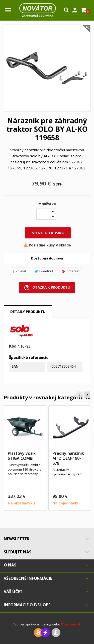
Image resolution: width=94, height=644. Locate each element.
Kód (13, 346)
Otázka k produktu (47, 288)
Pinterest (71, 271)
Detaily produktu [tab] (28, 312)
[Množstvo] (43, 214)
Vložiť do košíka (48, 233)
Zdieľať (20, 271)
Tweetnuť (44, 271)
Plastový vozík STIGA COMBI (22, 456)
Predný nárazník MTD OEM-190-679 (68, 458)
